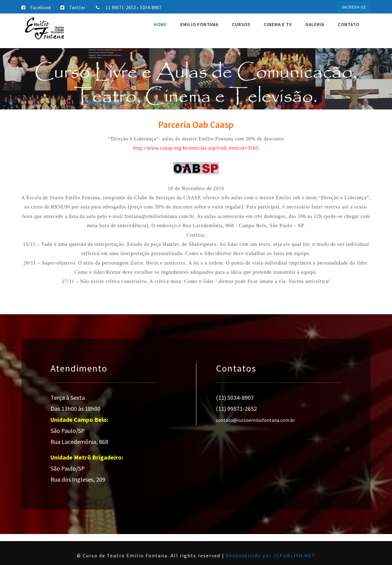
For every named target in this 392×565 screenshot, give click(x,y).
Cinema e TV (278, 24)
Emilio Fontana (199, 24)
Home (160, 24)
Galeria (315, 24)
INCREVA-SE (354, 7)
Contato (349, 24)
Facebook (36, 8)
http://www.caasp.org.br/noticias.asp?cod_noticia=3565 (196, 148)
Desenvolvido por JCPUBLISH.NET (271, 555)
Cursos (241, 24)
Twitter (73, 8)
